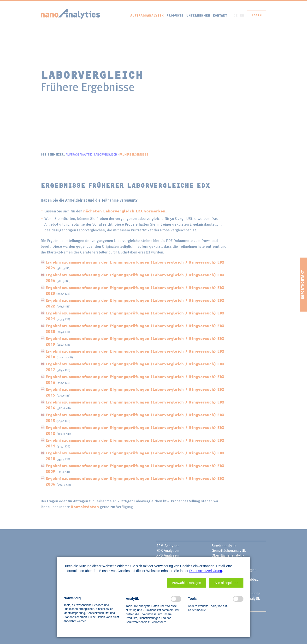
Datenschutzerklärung (206, 571)
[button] (186, 583)
